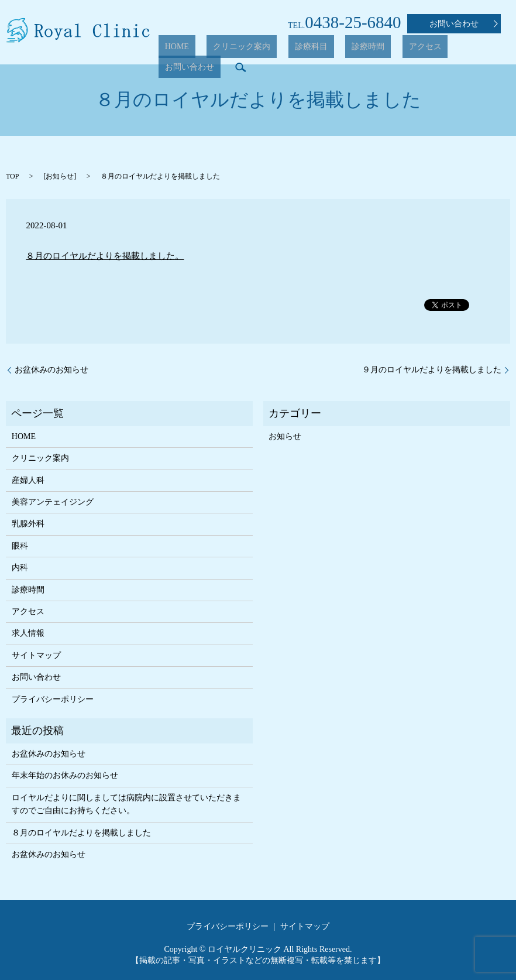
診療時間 (354, 49)
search (496, 49)
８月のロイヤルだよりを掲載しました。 (105, 256)
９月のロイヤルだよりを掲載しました (432, 370)
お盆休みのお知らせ (51, 370)
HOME (201, 49)
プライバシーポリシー (53, 699)
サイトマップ (36, 655)
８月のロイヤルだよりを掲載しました (81, 833)
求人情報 (28, 633)
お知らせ (60, 176)
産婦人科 (28, 480)
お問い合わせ (464, 24)
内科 (20, 568)
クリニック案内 (253, 49)
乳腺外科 (28, 524)
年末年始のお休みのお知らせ (65, 775)
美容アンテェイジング (53, 502)
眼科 (20, 546)
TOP (12, 176)
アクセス (398, 49)
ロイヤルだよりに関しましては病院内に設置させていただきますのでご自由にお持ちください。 (126, 804)
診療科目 (310, 49)
